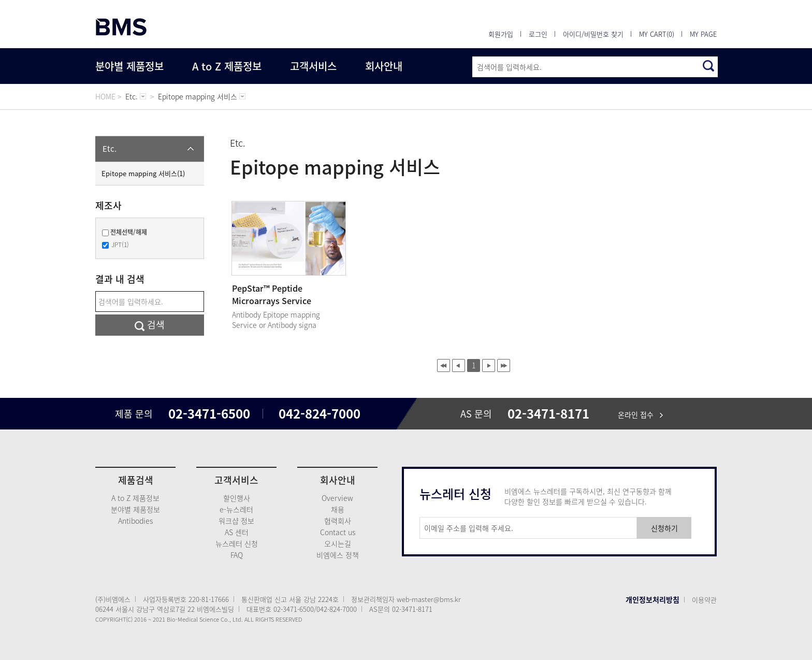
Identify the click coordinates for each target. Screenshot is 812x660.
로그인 (538, 34)
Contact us (338, 532)
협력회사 (338, 521)
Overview (337, 498)
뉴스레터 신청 (237, 543)
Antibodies (135, 521)
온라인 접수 (640, 414)
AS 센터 (237, 532)
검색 (150, 325)
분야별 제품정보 (129, 66)
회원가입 (501, 34)
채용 (338, 509)
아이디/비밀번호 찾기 (593, 34)
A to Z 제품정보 (227, 66)
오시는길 (338, 543)
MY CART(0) (657, 34)
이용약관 (704, 600)
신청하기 (664, 528)
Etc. (110, 149)
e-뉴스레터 (236, 509)
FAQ (237, 555)
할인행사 (237, 498)
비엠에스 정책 (338, 555)
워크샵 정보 (236, 521)
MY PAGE (703, 34)
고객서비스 (313, 66)
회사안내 (384, 66)
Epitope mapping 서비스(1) (143, 173)
